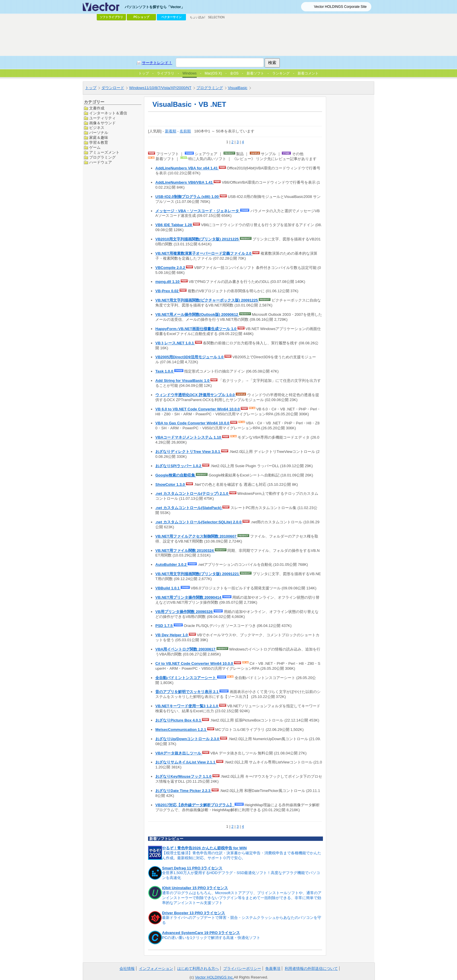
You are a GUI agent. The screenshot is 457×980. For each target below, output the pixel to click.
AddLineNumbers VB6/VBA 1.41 (184, 182)
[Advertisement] (228, 38)
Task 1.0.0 (165, 371)
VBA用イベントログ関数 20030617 (186, 649)
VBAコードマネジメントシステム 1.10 (189, 437)
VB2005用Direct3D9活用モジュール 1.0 (190, 357)
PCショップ (141, 17)
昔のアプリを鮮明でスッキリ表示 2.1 (187, 692)
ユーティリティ (102, 118)
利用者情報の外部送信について (311, 969)
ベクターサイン (171, 17)
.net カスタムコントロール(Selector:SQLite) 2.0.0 (199, 522)
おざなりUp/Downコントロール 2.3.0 (188, 739)
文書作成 (97, 108)
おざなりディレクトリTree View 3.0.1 (188, 452)
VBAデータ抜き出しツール (179, 753)
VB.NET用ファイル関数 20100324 (185, 551)
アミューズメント (104, 152)
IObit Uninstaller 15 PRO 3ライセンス (195, 888)
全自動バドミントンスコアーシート (186, 678)
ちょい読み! (197, 17)
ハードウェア (101, 162)
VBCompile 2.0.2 (171, 268)
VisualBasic (238, 88)
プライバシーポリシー (242, 969)
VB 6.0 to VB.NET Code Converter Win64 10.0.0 (198, 409)
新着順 (171, 131)
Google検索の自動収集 (176, 475)
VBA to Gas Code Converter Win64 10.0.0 (193, 423)
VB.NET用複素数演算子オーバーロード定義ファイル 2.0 (204, 253)
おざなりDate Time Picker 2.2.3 (183, 791)
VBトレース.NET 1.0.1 (175, 343)
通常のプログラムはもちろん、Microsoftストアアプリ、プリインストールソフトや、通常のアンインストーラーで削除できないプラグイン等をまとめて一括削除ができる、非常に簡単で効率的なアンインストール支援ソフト (242, 898)
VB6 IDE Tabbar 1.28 (174, 225)
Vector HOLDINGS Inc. (214, 977)
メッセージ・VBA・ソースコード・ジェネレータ (198, 211)
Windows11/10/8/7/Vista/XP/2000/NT (160, 88)
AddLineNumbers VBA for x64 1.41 (187, 168)
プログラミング (210, 88)
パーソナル (99, 133)
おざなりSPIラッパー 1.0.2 (179, 466)
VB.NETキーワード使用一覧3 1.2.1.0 (187, 706)
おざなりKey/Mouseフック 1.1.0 (184, 776)
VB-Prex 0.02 (167, 291)
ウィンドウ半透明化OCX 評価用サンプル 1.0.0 (196, 395)
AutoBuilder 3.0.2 (172, 565)
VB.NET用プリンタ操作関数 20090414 (189, 597)
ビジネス (97, 128)
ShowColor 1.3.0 (171, 484)
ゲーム (95, 147)
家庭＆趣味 (99, 138)
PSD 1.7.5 (165, 626)
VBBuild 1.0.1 (168, 588)
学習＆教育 (99, 142)
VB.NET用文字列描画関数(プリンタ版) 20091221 (198, 574)
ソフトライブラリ (111, 17)
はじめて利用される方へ (198, 969)
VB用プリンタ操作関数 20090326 (184, 612)
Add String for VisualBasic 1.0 (183, 381)
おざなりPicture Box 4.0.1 (179, 720)
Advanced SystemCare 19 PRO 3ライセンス (201, 933)
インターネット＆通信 (108, 113)
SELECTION (216, 17)
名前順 (185, 131)
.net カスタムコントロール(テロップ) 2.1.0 (192, 493)
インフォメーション (156, 969)
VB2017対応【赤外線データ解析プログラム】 (195, 805)
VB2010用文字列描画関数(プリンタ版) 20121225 (198, 239)
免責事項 (273, 969)
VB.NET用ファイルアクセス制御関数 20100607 (196, 536)
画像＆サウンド (102, 123)
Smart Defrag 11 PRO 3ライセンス (192, 868)
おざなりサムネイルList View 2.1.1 (186, 762)
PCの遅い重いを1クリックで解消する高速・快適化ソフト (211, 938)
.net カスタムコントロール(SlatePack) (189, 508)
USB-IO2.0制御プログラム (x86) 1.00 (188, 197)
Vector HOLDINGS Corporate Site (340, 7)
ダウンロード (113, 88)
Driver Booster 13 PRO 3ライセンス (194, 913)
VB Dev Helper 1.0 (172, 635)
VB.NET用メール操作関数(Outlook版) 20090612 (197, 314)
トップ (91, 88)
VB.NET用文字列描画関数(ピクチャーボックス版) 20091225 (207, 300)
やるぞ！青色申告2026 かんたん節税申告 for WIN (204, 848)
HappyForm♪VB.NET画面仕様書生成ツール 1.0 (196, 329)
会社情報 (127, 969)
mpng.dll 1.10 (168, 282)
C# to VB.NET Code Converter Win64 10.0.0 (195, 663)
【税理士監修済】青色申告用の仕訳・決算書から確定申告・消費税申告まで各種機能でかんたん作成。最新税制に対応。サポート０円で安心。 (242, 855)
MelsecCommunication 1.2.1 (181, 730)
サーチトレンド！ (157, 63)
